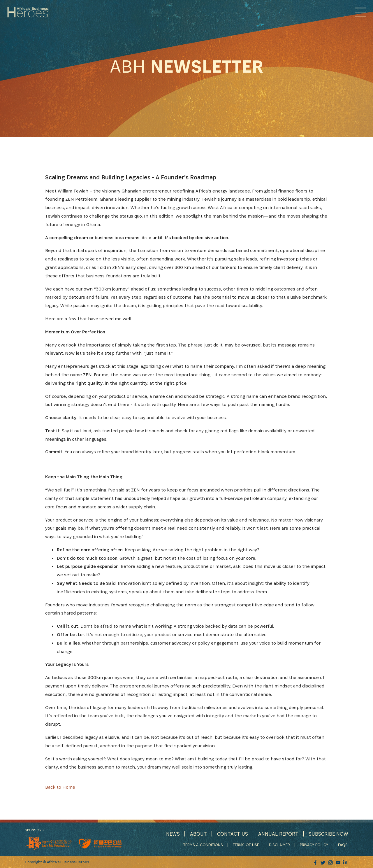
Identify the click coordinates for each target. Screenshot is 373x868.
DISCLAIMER (280, 845)
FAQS (343, 845)
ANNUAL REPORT (278, 834)
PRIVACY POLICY (315, 845)
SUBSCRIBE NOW (328, 834)
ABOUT (197, 834)
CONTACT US (231, 834)
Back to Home (60, 787)
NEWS (171, 834)
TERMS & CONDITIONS (204, 845)
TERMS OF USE (247, 845)
